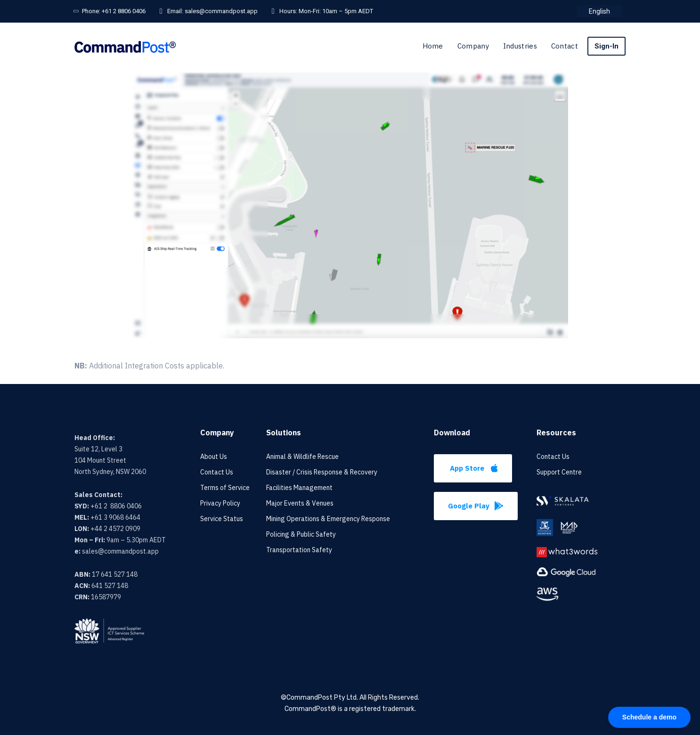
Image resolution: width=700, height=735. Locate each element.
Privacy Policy (220, 503)
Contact (565, 46)
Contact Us (217, 472)
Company (473, 46)
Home (433, 46)
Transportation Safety (299, 550)
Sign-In (606, 46)
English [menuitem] (599, 11)
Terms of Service (225, 488)
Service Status (222, 519)
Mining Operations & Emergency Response (328, 519)
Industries (520, 46)
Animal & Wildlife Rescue (302, 457)
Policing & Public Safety (301, 534)
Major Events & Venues (300, 503)
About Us (214, 457)
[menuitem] (599, 11)
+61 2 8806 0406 (124, 11)
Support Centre (559, 472)
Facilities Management (299, 488)
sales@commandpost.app (221, 11)
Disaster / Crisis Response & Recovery (322, 472)
